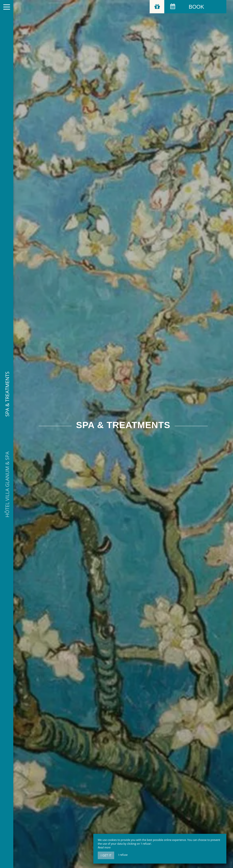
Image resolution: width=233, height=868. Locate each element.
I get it (106, 855)
